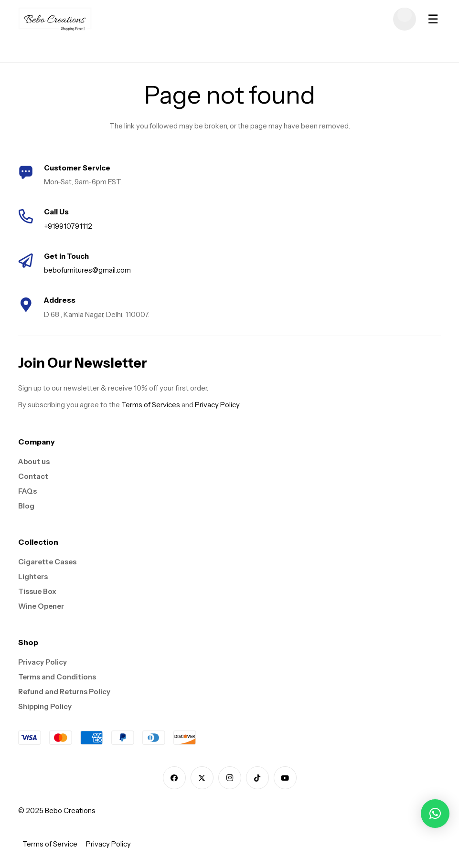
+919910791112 (68, 226)
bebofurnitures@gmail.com (87, 270)
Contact (33, 476)
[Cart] (405, 19)
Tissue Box (37, 591)
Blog (26, 506)
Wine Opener (41, 606)
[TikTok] (257, 778)
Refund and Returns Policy (64, 692)
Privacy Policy (43, 662)
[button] (435, 814)
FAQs (27, 491)
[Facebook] (174, 778)
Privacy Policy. (218, 405)
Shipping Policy (45, 706)
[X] (202, 778)
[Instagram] (230, 778)
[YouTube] (285, 778)
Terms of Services (151, 405)
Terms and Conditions (57, 677)
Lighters (33, 577)
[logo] (55, 19)
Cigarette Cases (47, 562)
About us (34, 461)
